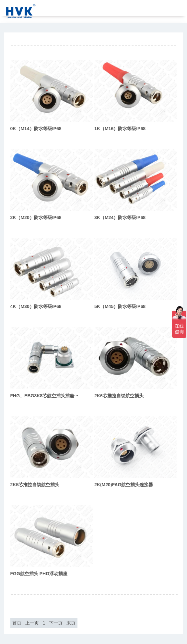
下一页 (56, 623)
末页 (71, 623)
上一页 (32, 623)
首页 (17, 623)
